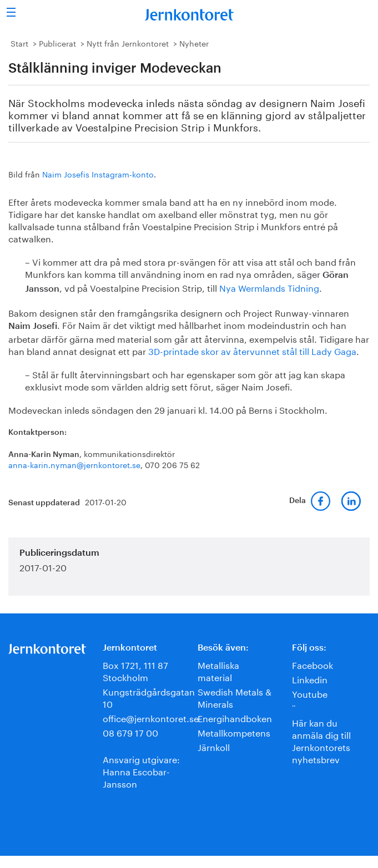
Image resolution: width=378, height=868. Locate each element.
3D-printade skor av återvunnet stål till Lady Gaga (252, 350)
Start (19, 43)
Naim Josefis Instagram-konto (98, 174)
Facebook (313, 664)
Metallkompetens (234, 732)
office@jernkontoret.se (151, 717)
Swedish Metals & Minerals (235, 697)
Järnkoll (214, 746)
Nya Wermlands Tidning (269, 287)
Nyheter (194, 43)
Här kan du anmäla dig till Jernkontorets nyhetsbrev (321, 740)
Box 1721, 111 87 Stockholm (135, 670)
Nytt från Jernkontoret (128, 43)
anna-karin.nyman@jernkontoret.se (74, 464)
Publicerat (57, 43)
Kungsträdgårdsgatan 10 (149, 697)
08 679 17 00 (130, 732)
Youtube (310, 693)
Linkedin (310, 679)
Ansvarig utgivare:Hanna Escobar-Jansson (141, 771)
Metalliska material (218, 670)
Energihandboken (235, 717)
